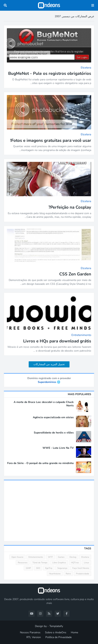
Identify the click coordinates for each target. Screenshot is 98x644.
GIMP (28, 568)
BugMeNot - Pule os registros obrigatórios (50, 74)
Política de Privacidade (58, 637)
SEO (38, 568)
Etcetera (85, 557)
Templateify (56, 626)
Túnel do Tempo (40, 563)
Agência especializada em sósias (53, 417)
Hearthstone (55, 574)
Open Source (17, 557)
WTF (50, 557)
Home (74, 632)
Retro (68, 574)
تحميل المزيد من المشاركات (49, 364)
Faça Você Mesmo (81, 568)
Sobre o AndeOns (56, 632)
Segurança (62, 568)
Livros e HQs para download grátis (57, 341)
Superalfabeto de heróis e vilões (54, 433)
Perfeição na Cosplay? (70, 207)
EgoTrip (49, 568)
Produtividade (83, 574)
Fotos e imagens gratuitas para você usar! (51, 141)
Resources (23, 563)
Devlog (73, 557)
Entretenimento (36, 557)
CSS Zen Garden (75, 274)
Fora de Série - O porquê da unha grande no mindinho (40, 463)
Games (61, 557)
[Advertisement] (49, 511)
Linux (87, 563)
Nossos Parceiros (30, 632)
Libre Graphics (59, 563)
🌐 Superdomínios (49, 382)
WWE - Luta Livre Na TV (58, 448)
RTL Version (34, 637)
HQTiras (75, 563)
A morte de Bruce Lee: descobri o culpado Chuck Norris (44, 404)
